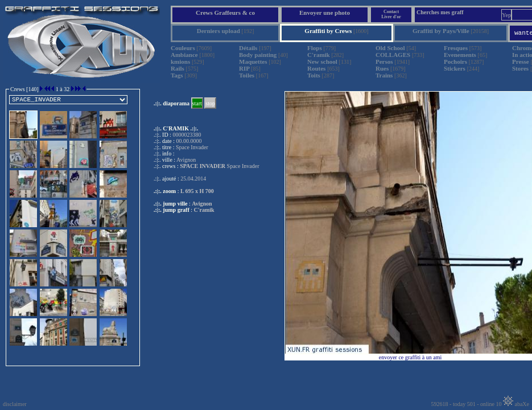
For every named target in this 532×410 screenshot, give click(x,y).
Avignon (202, 204)
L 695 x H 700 (197, 191)
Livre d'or (391, 17)
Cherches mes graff (440, 12)
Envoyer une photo (325, 13)
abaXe (516, 404)
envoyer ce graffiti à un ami (411, 357)
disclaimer (15, 404)
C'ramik (204, 210)
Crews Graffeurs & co (225, 13)
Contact (391, 12)
